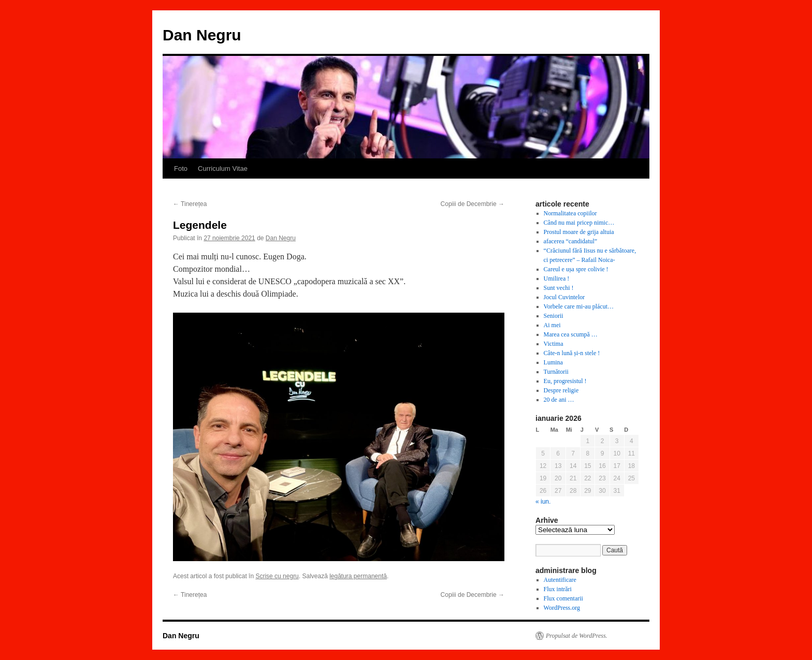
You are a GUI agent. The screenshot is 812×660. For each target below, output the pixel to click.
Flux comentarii (563, 598)
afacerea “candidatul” (571, 241)
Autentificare (560, 580)
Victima (554, 344)
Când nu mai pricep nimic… (579, 223)
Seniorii (554, 316)
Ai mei (552, 325)
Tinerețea (190, 204)
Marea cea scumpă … (571, 334)
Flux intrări (558, 589)
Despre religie (561, 390)
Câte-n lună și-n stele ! (572, 353)
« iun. (543, 502)
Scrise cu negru (277, 576)
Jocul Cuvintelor (564, 297)
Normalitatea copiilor (570, 213)
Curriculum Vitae (223, 168)
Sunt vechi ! (559, 288)
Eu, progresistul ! (565, 381)
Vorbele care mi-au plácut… (579, 306)
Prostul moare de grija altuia (579, 232)
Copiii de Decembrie (473, 204)
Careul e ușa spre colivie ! (576, 269)
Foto (181, 168)
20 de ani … (559, 400)
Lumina (553, 362)
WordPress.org (562, 608)
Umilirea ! (557, 278)
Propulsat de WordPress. (577, 636)
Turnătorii (556, 372)
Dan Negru (202, 35)
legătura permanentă (358, 576)
